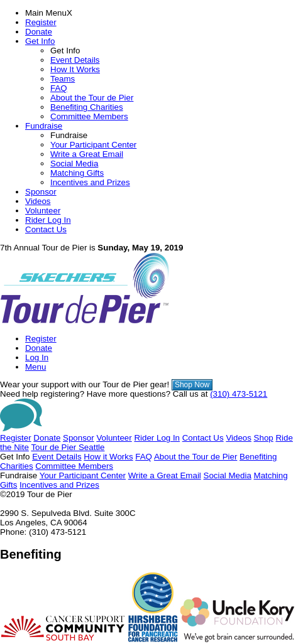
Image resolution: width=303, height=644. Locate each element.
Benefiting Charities (87, 107)
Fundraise (44, 126)
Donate (39, 32)
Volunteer (43, 211)
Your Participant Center (93, 145)
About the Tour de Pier (92, 98)
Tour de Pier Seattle (68, 447)
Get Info (40, 41)
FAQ (59, 88)
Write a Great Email (87, 154)
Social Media (74, 164)
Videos (38, 201)
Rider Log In (48, 220)
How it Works (108, 457)
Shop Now (192, 385)
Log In (37, 357)
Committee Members (89, 116)
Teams (63, 79)
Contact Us (46, 229)
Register (41, 22)
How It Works (75, 69)
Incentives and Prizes (90, 182)
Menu (36, 367)
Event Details (75, 60)
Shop (264, 438)
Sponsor (41, 192)
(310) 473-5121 (239, 394)
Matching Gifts (77, 173)
